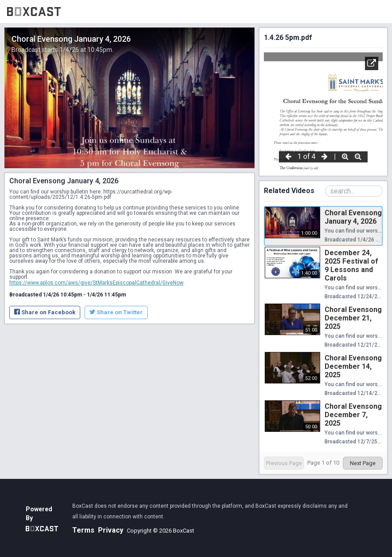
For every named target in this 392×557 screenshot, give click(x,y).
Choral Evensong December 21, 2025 (353, 318)
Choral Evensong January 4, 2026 (353, 217)
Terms (83, 530)
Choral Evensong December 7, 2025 (353, 415)
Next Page (363, 463)
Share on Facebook (45, 312)
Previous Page (284, 463)
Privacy (111, 530)
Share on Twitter (116, 312)
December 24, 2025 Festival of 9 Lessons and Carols (351, 265)
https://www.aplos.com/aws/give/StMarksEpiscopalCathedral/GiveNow (96, 283)
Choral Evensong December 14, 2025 (353, 366)
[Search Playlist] (354, 191)
